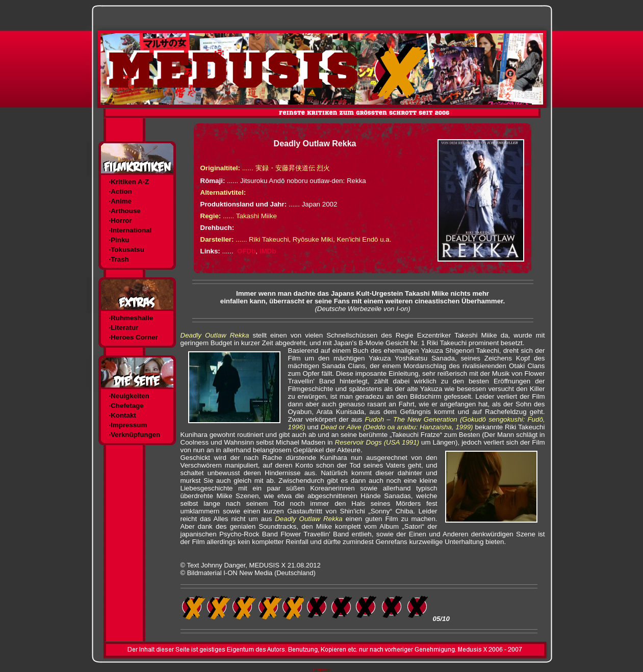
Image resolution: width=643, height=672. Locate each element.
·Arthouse (125, 211)
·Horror (121, 221)
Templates (321, 670)
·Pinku (119, 240)
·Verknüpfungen (135, 435)
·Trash (119, 259)
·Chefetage (126, 406)
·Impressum (128, 425)
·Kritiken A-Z (129, 182)
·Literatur (124, 328)
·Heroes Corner (134, 337)
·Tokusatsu (127, 250)
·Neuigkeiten (129, 396)
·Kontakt (123, 415)
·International (131, 230)
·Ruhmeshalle (131, 318)
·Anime (120, 201)
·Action (121, 191)
